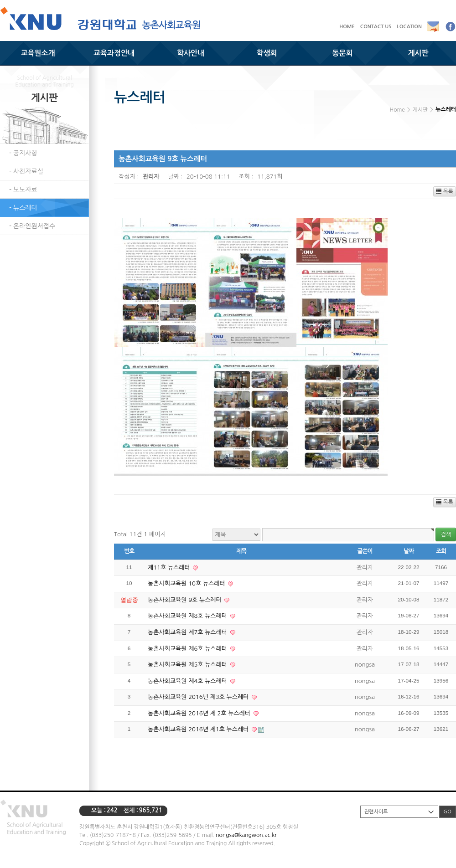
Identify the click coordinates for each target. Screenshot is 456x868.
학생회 (267, 53)
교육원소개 (38, 53)
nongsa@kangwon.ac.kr (246, 835)
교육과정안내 (114, 53)
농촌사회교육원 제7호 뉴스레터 (188, 632)
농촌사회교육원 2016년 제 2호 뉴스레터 (200, 713)
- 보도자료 (23, 190)
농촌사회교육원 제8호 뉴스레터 (188, 616)
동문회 (342, 53)
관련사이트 (376, 812)
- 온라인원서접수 (32, 226)
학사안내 (191, 53)
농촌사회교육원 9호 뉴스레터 (185, 600)
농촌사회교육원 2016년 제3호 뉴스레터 (199, 697)
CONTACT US (376, 27)
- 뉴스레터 (23, 208)
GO (448, 812)
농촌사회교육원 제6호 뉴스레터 (188, 649)
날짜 (409, 551)
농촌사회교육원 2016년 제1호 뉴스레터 (199, 729)
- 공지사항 (23, 153)
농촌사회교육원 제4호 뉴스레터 (188, 681)
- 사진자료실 (26, 171)
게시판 (418, 53)
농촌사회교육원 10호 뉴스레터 (187, 583)
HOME (347, 27)
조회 (441, 551)
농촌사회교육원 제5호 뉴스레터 (188, 665)
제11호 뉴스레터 (170, 568)
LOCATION (409, 27)
